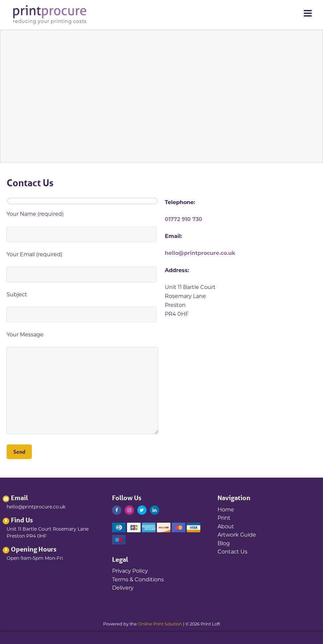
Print (224, 518)
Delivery (123, 588)
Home (226, 510)
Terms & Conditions (138, 580)
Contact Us (232, 552)
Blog (224, 543)
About (226, 527)
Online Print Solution (160, 624)
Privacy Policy (130, 571)
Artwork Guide (237, 535)
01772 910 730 (184, 219)
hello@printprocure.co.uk (200, 253)
